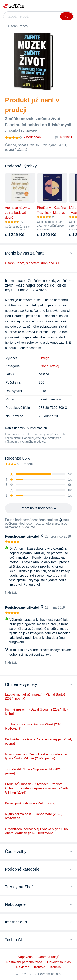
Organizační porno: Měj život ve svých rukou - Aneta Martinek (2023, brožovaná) (38, 831)
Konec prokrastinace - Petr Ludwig (30, 803)
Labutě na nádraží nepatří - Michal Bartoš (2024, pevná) (35, 696)
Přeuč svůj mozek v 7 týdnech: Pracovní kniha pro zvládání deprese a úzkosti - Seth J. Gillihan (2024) (38, 788)
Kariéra (55, 967)
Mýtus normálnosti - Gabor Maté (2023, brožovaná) (33, 816)
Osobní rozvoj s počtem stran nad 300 (33, 263)
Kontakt (40, 967)
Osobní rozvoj (18, 26)
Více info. (29, 527)
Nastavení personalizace (24, 962)
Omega (44, 358)
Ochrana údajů (48, 957)
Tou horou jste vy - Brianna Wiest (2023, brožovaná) (34, 726)
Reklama (23, 967)
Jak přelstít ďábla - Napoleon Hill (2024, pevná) (34, 771)
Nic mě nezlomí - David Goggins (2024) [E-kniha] (36, 711)
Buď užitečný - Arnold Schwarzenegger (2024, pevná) (38, 741)
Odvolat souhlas (59, 962)
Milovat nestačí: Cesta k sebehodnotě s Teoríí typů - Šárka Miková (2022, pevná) (38, 756)
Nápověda (25, 957)
